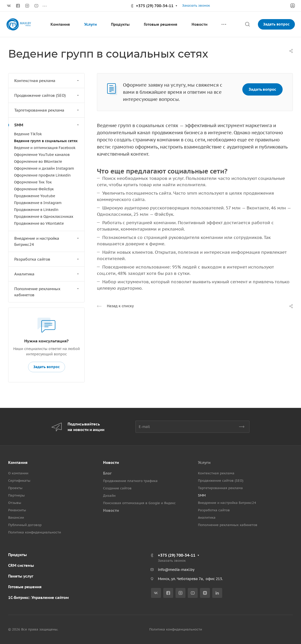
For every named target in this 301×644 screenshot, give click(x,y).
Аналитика (47, 274)
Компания (18, 462)
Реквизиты (17, 510)
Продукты (17, 555)
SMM (47, 125)
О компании (18, 473)
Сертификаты (19, 481)
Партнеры (16, 495)
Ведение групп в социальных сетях (46, 141)
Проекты (15, 488)
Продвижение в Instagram (38, 203)
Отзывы (15, 503)
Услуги (204, 462)
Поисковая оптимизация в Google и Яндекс (139, 503)
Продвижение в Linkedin (36, 210)
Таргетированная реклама (47, 110)
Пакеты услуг (21, 576)
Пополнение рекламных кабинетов (47, 292)
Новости (111, 462)
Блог (107, 473)
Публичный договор (25, 525)
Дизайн (109, 496)
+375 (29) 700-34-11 (155, 6)
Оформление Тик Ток (33, 182)
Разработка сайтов (47, 259)
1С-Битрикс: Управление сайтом (39, 598)
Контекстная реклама (47, 81)
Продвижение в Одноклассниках (44, 217)
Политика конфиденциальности (35, 532)
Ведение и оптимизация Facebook (45, 148)
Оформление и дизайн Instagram (44, 168)
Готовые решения (25, 587)
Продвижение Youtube (35, 196)
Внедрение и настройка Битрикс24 (47, 241)
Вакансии (16, 518)
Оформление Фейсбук (34, 189)
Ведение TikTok (28, 134)
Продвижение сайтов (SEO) (47, 95)
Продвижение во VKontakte (39, 223)
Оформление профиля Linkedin (42, 175)
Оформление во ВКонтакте (38, 162)
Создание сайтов (117, 488)
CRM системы (21, 565)
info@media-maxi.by (176, 570)
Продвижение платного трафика (130, 481)
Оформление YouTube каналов (42, 155)
